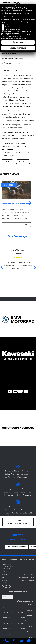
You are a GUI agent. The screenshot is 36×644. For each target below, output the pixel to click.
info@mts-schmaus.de (27, 583)
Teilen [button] (23, 162)
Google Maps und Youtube (13, 29)
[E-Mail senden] (22, 641)
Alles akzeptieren (18, 48)
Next (30, 203)
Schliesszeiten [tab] (7, 597)
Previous (2, 267)
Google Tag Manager (11, 27)
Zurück (7, 162)
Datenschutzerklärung (10, 17)
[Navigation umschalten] (34, 3)
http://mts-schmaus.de (27, 580)
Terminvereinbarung (9, 149)
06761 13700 (30, 572)
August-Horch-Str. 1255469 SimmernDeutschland (9, 566)
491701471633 (29, 575)
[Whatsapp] (14, 641)
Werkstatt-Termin (17, 547)
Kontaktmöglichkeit (9, 106)
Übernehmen (18, 42)
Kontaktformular (11, 117)
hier (13, 135)
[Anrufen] (7, 641)
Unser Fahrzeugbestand (18, 522)
